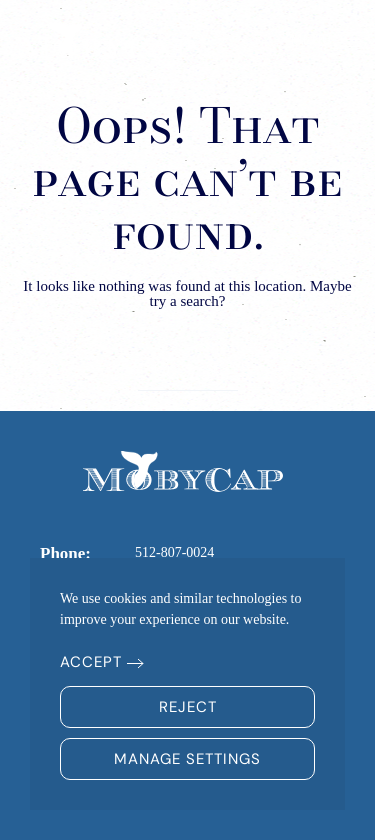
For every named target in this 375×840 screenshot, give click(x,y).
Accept (91, 662)
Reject (188, 707)
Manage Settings (187, 759)
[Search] (188, 370)
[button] (325, 40)
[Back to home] (105, 40)
